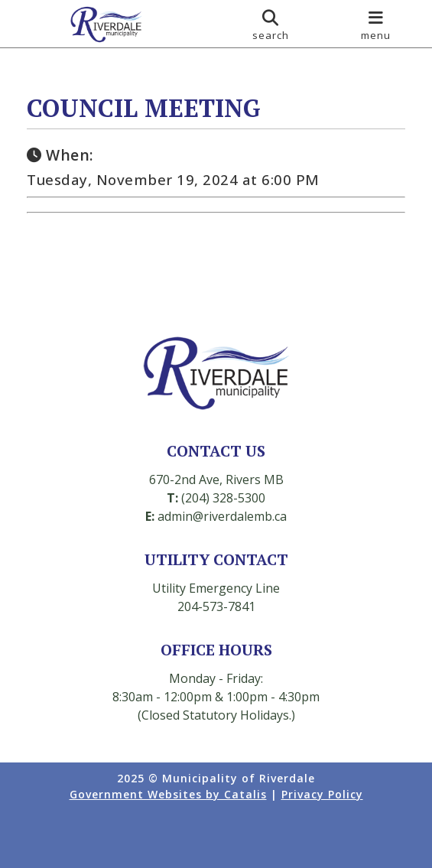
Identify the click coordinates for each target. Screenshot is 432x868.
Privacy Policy (322, 794)
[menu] (376, 24)
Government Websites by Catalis (168, 794)
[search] (271, 24)
